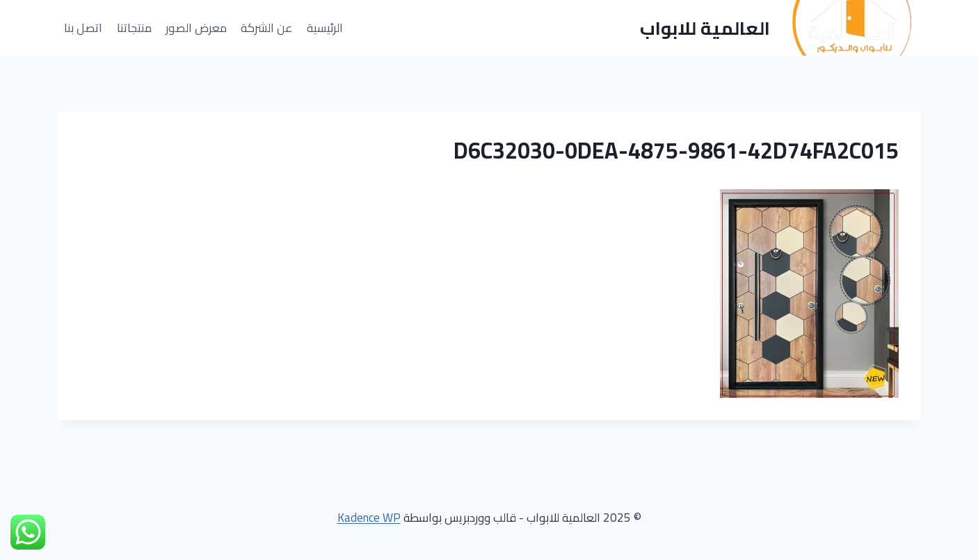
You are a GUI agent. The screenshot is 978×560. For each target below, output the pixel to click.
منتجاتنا (134, 28)
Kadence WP (369, 518)
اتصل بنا (83, 28)
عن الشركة (266, 28)
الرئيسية (325, 28)
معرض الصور (196, 28)
